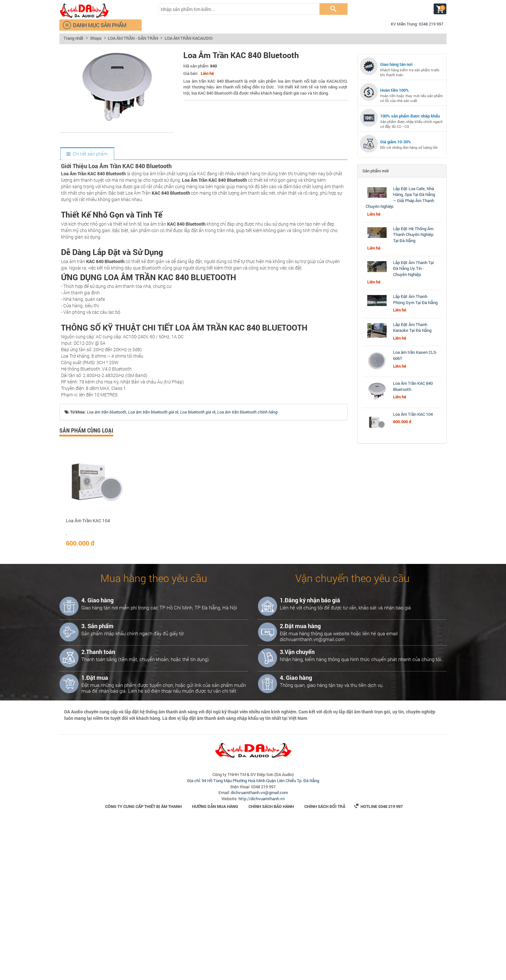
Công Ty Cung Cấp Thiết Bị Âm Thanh (143, 963)
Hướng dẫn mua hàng (215, 963)
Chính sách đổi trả (325, 963)
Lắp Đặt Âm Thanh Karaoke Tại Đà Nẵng (412, 327)
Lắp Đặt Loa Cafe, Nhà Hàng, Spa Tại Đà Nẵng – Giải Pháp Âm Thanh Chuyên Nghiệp (400, 198)
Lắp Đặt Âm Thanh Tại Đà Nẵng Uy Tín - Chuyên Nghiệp (413, 268)
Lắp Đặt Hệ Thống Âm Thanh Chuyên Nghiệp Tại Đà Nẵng (413, 235)
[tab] (87, 154)
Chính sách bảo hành (271, 963)
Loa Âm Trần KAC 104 (88, 678)
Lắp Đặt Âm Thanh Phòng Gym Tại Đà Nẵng (415, 299)
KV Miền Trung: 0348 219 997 (414, 24)
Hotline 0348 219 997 (378, 963)
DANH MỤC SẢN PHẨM (95, 25)
